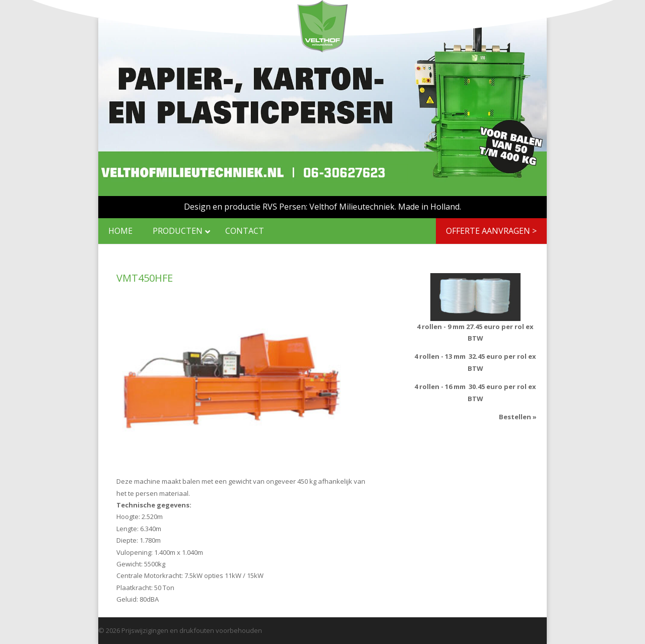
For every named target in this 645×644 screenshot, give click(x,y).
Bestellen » (518, 417)
